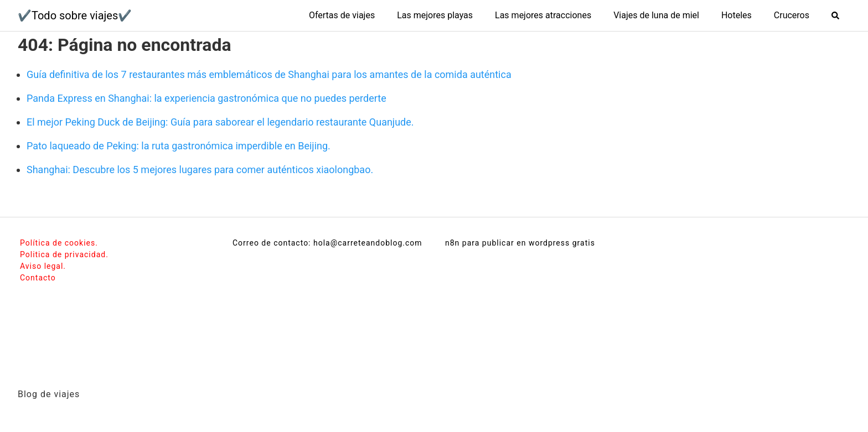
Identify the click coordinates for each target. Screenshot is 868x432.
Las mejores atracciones (543, 15)
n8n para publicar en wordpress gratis (520, 243)
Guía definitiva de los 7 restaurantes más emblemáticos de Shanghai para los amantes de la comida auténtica (269, 74)
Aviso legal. (43, 266)
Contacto (38, 278)
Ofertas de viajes (342, 15)
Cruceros (792, 15)
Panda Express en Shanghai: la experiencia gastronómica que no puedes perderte (206, 98)
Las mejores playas (435, 15)
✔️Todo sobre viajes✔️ (75, 15)
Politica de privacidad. (64, 254)
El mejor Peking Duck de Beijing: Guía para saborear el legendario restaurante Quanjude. (220, 122)
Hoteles (737, 15)
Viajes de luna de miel (656, 15)
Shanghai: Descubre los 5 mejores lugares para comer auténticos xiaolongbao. (200, 170)
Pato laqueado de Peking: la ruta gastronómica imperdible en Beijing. (179, 146)
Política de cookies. (59, 243)
